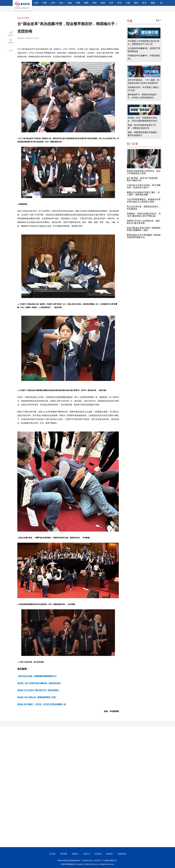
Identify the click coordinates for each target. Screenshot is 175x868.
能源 (103, 3)
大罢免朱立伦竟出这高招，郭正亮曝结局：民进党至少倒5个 (144, 186)
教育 (136, 3)
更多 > (158, 20)
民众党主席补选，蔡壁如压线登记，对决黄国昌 (144, 208)
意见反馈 (98, 854)
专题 (128, 3)
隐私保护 (110, 854)
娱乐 (144, 3)
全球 (53, 3)
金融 (70, 3)
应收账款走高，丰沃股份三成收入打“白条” (143, 89)
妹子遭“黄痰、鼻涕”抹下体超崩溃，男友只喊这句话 (143, 179)
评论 (120, 3)
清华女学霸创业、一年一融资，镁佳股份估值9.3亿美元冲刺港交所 (143, 82)
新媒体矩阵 (122, 854)
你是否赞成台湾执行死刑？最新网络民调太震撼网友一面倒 (144, 229)
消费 (78, 3)
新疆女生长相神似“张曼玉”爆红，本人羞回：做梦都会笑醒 (143, 194)
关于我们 (52, 854)
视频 (153, 3)
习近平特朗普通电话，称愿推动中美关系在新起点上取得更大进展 (144, 201)
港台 (61, 3)
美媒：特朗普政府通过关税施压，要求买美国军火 (143, 134)
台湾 (23, 18)
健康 (86, 3)
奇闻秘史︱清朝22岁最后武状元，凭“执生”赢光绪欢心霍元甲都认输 (144, 215)
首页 (36, 3)
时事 (45, 3)
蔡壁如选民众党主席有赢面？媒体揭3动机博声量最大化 (144, 236)
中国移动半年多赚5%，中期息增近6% (144, 57)
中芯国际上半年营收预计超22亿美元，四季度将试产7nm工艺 (144, 43)
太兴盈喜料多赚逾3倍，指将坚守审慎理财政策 (144, 50)
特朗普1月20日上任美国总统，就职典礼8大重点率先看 (143, 222)
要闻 (27, 18)
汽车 (111, 3)
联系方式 (87, 854)
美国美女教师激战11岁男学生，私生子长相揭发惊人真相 (144, 172)
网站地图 (64, 854)
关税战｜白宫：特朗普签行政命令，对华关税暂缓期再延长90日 (142, 119)
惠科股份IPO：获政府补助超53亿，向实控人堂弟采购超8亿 (142, 96)
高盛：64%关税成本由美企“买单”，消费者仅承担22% (142, 127)
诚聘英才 (75, 854)
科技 (95, 3)
